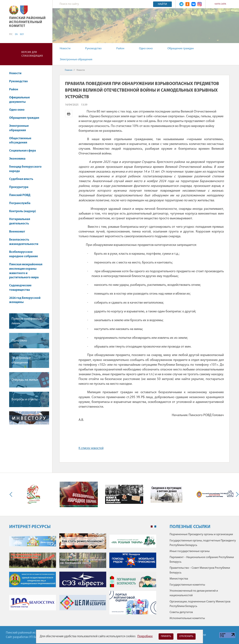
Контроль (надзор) (24, 211)
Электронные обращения (76, 60)
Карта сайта (220, 4)
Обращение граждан (181, 49)
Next (236, 494)
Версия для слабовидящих (32, 54)
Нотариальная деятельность (20, 221)
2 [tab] (155, 527)
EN (16, 34)
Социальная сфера (24, 151)
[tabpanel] (83, 576)
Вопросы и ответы (25, 399)
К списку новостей (91, 448)
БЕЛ (22, 34)
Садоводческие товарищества (20, 288)
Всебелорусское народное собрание (24, 254)
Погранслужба (20, 203)
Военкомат (17, 232)
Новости (65, 49)
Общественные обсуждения (20, 141)
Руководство (93, 49)
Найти (162, 4)
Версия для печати (69, 114)
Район (120, 49)
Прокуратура (21, 187)
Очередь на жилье (25, 380)
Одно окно (146, 49)
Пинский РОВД (20, 195)
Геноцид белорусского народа (25, 169)
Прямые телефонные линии (27, 321)
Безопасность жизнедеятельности (25, 242)
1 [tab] (152, 527)
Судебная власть (21, 179)
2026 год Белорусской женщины (25, 300)
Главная (69, 70)
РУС (11, 34)
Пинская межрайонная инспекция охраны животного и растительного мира (26, 271)
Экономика (19, 159)
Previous (12, 494)
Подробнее (145, 636)
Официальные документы (20, 100)
